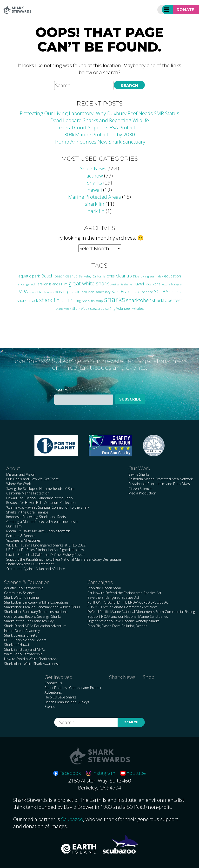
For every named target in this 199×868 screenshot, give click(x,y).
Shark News (93, 168)
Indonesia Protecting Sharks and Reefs (36, 517)
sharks (95, 183)
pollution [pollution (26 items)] (88, 292)
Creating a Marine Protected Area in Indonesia (42, 522)
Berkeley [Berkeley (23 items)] (85, 276)
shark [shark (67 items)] (175, 291)
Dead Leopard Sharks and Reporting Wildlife (100, 120)
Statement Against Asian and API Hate (36, 569)
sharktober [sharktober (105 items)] (138, 300)
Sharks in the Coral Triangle (27, 512)
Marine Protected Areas (95, 197)
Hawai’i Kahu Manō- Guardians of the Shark (40, 498)
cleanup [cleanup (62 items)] (124, 276)
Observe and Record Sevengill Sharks (33, 616)
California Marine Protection (28, 493)
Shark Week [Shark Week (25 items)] (81, 309)
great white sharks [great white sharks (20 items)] (121, 284)
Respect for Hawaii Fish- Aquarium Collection (41, 503)
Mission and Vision (21, 474)
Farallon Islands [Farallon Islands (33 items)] (48, 284)
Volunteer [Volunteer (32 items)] (124, 308)
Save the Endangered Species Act (113, 597)
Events (50, 707)
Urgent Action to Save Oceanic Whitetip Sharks (123, 621)
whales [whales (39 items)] (138, 308)
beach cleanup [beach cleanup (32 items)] (66, 276)
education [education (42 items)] (172, 276)
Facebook (67, 773)
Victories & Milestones (23, 540)
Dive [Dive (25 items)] (136, 276)
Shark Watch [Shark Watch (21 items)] (63, 309)
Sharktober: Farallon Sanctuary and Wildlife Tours (42, 607)
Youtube (133, 773)
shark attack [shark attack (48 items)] (27, 300)
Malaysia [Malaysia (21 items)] (176, 284)
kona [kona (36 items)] (157, 284)
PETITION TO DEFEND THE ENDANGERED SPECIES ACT (129, 602)
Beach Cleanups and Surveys (67, 702)
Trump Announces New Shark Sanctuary (100, 142)
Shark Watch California (21, 597)
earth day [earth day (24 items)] (156, 276)
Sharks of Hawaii (17, 645)
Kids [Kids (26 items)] (149, 284)
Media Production (142, 493)
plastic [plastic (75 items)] (73, 291)
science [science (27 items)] (147, 292)
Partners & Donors (21, 536)
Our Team (14, 526)
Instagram (101, 773)
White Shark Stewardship (23, 654)
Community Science (19, 593)
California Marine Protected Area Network (161, 479)
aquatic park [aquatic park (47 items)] (29, 276)
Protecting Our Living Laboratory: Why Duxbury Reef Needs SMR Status (99, 113)
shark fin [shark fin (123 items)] (49, 300)
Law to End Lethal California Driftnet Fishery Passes (46, 555)
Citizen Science (140, 489)
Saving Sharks (139, 474)
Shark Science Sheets (21, 635)
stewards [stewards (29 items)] (97, 308)
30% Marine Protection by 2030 (99, 134)
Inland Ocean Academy (22, 631)
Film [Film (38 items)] (64, 284)
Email (61, 390)
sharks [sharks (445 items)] (114, 299)
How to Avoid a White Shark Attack (31, 659)
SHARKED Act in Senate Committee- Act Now (122, 607)
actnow (95, 176)
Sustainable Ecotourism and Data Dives (159, 484)
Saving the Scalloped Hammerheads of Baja (40, 489)
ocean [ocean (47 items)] (60, 292)
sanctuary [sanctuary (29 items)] (103, 292)
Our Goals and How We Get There (33, 479)
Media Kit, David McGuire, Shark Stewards (38, 531)
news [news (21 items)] (50, 292)
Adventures (53, 692)
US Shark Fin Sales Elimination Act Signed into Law (45, 550)
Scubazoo (72, 819)
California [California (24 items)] (99, 276)
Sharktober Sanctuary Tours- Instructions (36, 612)
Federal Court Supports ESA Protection (100, 127)
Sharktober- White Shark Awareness (32, 664)
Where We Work (19, 484)
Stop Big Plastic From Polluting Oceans (117, 626)
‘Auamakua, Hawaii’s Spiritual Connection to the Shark (48, 507)
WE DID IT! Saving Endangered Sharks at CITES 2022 (46, 545)
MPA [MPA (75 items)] (23, 291)
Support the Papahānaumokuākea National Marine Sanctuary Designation (64, 559)
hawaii (95, 190)
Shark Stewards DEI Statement (30, 564)
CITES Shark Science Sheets (25, 640)
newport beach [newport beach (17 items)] (37, 292)
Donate (185, 10)
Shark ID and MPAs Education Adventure (35, 626)
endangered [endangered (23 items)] (26, 284)
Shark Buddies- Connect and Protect (73, 688)
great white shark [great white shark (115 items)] (89, 283)
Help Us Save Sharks (60, 697)
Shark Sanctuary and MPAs (25, 649)
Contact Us (53, 683)
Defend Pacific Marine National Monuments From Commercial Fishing (141, 612)
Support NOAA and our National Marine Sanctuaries (128, 616)
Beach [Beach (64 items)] (47, 276)
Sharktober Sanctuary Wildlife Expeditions (36, 602)
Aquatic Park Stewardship (24, 588)
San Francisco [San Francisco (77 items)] (126, 291)
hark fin (96, 211)
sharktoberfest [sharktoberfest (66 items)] (167, 300)
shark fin (95, 204)
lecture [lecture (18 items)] (166, 284)
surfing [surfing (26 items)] (110, 309)
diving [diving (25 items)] (145, 276)
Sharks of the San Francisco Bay (29, 621)
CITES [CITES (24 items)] (111, 276)
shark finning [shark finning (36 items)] (71, 301)
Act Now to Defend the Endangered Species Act (124, 593)
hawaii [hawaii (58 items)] (139, 284)
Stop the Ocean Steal (104, 588)
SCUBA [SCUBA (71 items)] (161, 291)
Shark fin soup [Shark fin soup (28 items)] (92, 301)
